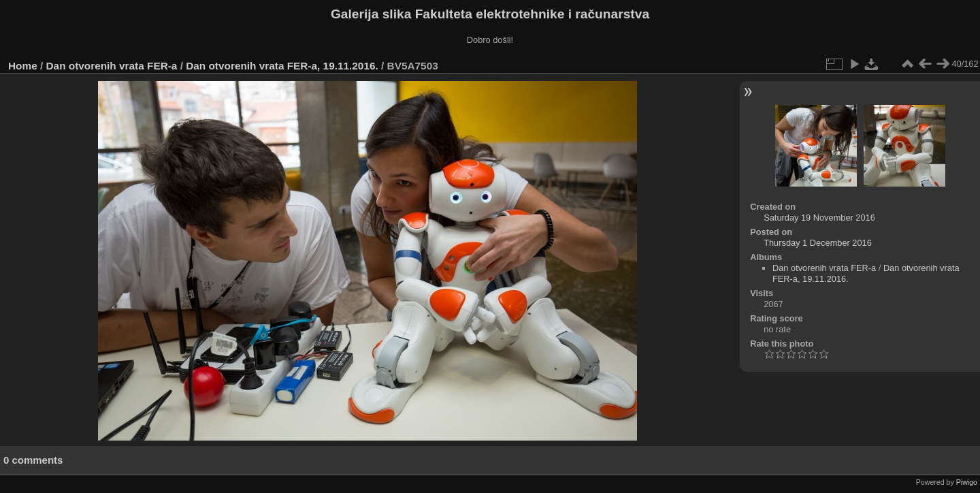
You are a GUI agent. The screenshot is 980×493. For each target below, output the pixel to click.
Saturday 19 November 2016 (819, 218)
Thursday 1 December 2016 (818, 243)
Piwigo (967, 482)
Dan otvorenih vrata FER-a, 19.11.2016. (282, 66)
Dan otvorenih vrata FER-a (112, 66)
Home (23, 66)
